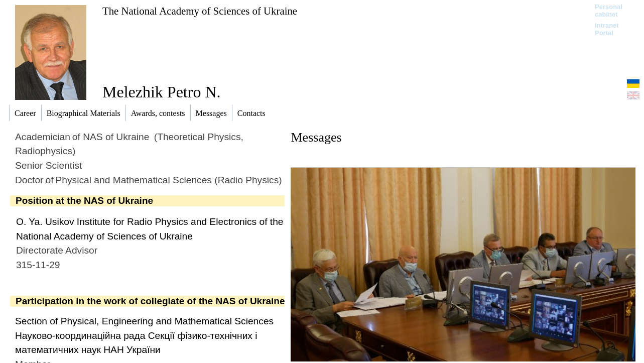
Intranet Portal (607, 29)
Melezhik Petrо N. (162, 92)
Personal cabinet (609, 11)
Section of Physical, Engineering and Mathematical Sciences (144, 321)
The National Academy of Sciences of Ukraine (200, 11)
